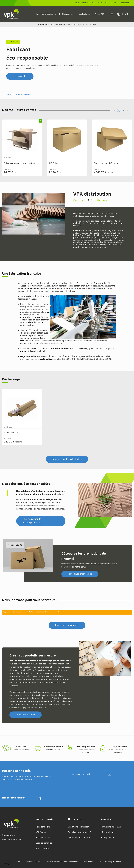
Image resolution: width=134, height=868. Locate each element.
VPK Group (41, 832)
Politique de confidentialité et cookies (62, 862)
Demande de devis (26, 715)
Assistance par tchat (120, 3)
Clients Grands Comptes (79, 838)
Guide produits (107, 838)
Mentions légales (33, 862)
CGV (18, 862)
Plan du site (88, 862)
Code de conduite (44, 843)
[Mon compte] (118, 14)
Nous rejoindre (43, 848)
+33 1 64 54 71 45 (99, 3)
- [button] (18, 95)
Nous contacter (81, 3)
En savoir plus (20, 76)
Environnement (43, 838)
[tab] (119, 110)
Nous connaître (43, 827)
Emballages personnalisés (80, 832)
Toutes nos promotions (80, 574)
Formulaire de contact (111, 827)
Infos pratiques (107, 832)
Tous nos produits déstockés (67, 459)
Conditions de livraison (79, 827)
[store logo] (12, 14)
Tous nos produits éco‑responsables (32, 521)
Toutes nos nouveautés (67, 625)
